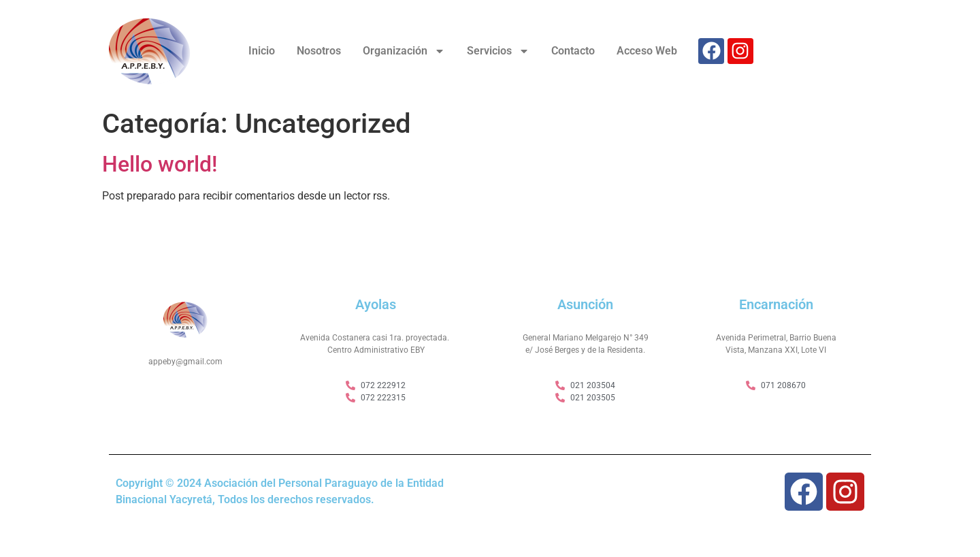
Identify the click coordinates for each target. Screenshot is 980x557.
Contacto (573, 51)
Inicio (262, 51)
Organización (404, 51)
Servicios (498, 51)
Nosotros (319, 51)
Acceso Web (647, 51)
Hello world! (160, 164)
